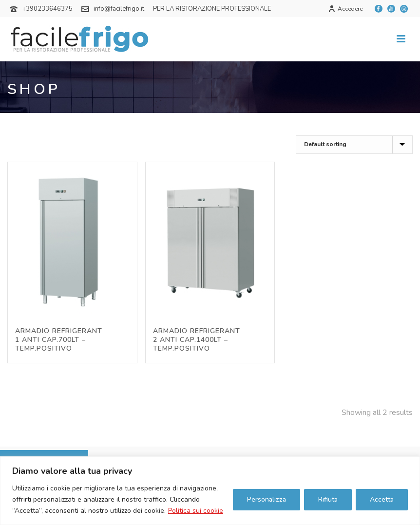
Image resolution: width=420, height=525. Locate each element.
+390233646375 (47, 9)
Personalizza (267, 499)
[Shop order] (354, 145)
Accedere (345, 9)
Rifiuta (328, 499)
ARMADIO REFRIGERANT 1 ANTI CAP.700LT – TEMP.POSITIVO (59, 340)
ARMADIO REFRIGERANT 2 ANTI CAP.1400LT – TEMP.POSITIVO (197, 340)
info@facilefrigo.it (119, 9)
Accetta (382, 499)
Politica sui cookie (196, 511)
